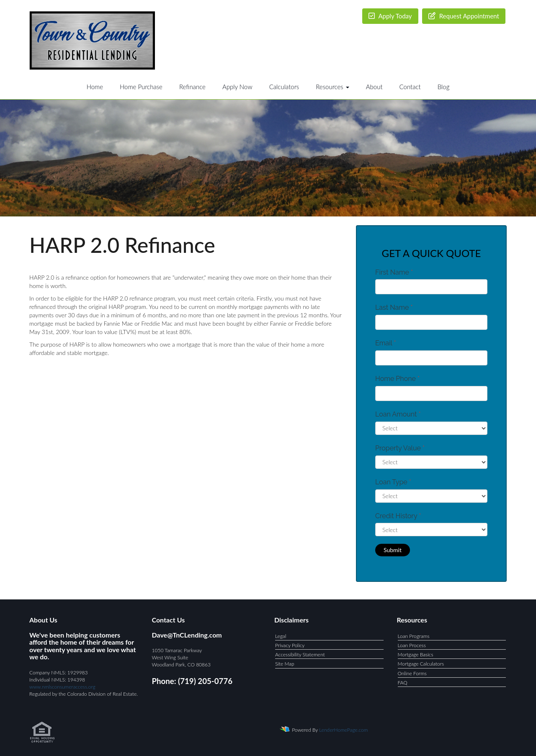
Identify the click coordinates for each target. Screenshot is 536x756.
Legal (281, 636)
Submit (393, 550)
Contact (410, 87)
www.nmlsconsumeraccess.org (62, 687)
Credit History (398, 516)
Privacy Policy (290, 645)
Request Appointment (464, 16)
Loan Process (412, 645)
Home (95, 87)
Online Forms (412, 673)
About (374, 87)
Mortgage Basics (416, 654)
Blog (444, 87)
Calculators (284, 87)
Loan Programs (414, 636)
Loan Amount (398, 414)
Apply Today (390, 16)
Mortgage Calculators (421, 664)
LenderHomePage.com (343, 730)
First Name (394, 272)
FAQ (403, 683)
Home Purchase (141, 87)
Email (386, 343)
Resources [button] (332, 87)
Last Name (394, 307)
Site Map (285, 664)
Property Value (400, 448)
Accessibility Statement (300, 654)
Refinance (192, 87)
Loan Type (393, 482)
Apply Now (237, 87)
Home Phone (397, 379)
